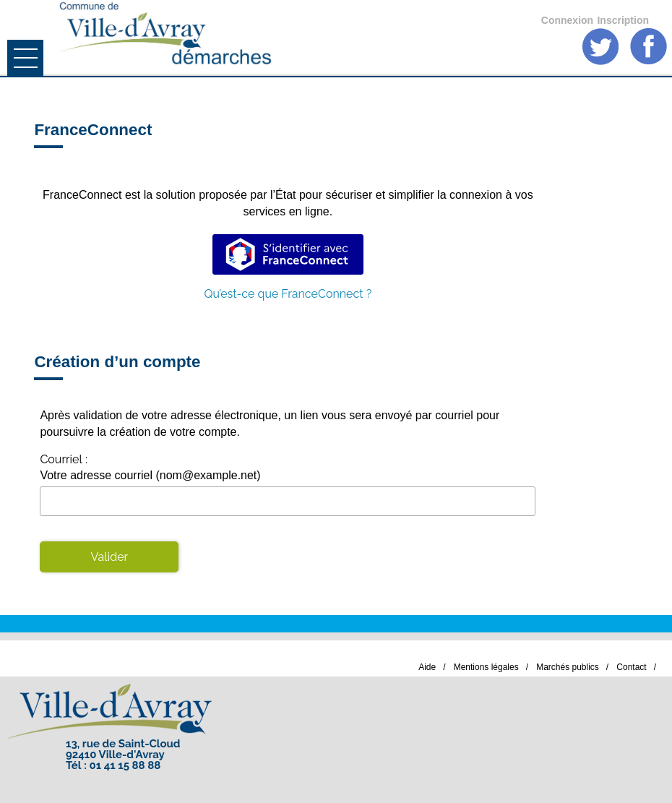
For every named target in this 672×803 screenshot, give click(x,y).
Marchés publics (568, 667)
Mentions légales (486, 667)
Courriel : (64, 459)
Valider (110, 557)
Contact (631, 667)
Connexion (567, 20)
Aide (427, 667)
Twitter (601, 47)
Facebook (649, 47)
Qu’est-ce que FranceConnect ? (288, 294)
